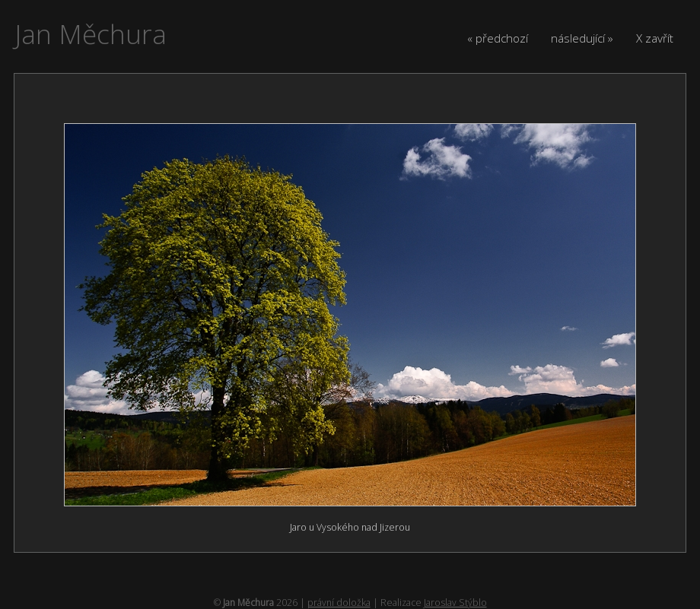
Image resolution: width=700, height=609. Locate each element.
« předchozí (498, 38)
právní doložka (339, 603)
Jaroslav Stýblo (455, 603)
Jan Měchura (91, 34)
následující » (582, 38)
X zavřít (655, 38)
